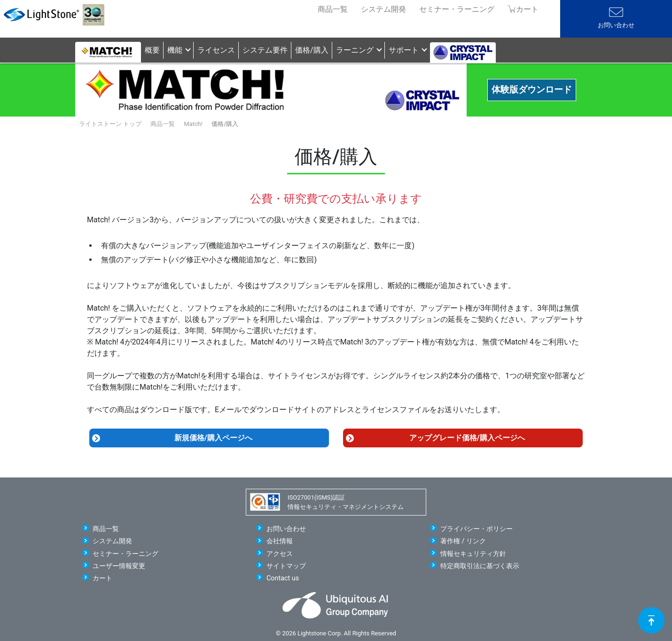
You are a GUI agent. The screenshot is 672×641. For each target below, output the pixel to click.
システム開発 (383, 9)
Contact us (283, 578)
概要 (152, 50)
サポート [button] (404, 50)
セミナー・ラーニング (457, 9)
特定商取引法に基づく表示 (480, 566)
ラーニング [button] (355, 50)
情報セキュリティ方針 (473, 554)
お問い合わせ (616, 25)
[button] (463, 50)
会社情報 (280, 541)
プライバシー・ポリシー (477, 529)
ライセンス (216, 50)
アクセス (280, 554)
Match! (193, 124)
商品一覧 (333, 9)
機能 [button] (175, 50)
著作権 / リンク (463, 541)
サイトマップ (286, 566)
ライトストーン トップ (110, 124)
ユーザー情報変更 (119, 566)
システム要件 (265, 50)
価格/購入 (312, 50)
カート (102, 578)
